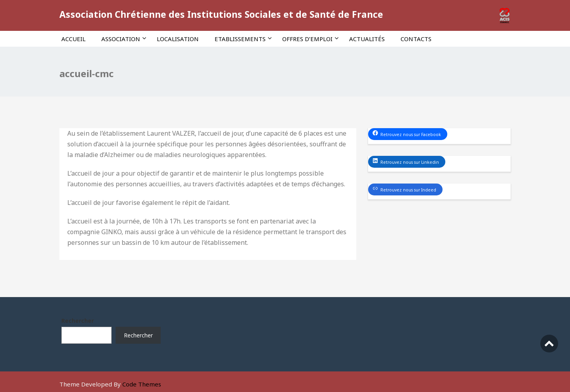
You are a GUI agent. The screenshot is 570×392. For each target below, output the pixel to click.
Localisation (178, 39)
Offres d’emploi (310, 39)
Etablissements (243, 39)
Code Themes (142, 384)
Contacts (416, 39)
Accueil (73, 39)
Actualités (367, 39)
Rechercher (78, 321)
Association (124, 39)
